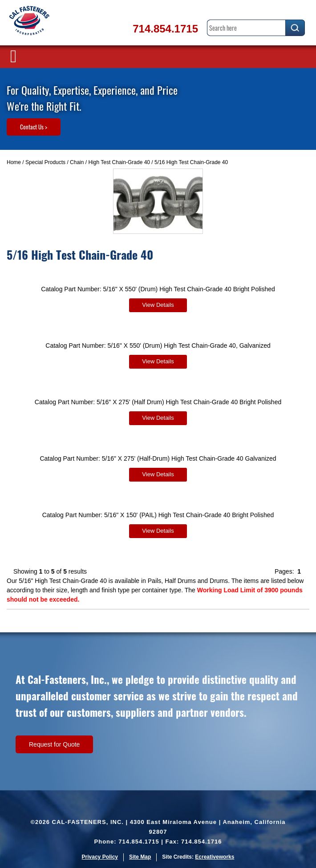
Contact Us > (34, 127)
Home (14, 162)
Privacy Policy (100, 857)
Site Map (140, 857)
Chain (77, 162)
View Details (158, 305)
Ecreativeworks (215, 857)
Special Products (45, 162)
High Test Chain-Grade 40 (119, 162)
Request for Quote (54, 744)
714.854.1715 (165, 29)
